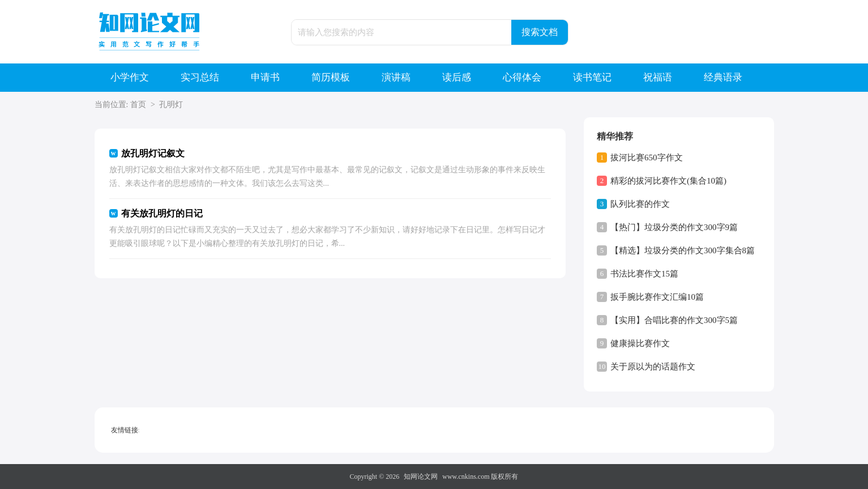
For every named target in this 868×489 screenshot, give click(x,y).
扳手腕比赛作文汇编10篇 (657, 297)
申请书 (265, 77)
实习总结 (200, 77)
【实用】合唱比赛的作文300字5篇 (674, 320)
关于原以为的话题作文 (653, 367)
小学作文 (130, 77)
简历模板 (331, 77)
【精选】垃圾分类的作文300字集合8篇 (683, 250)
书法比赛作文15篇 (644, 274)
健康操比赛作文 (640, 343)
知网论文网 (421, 477)
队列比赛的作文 (640, 204)
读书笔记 (592, 77)
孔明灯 (171, 105)
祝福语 (658, 77)
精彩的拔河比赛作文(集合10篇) (668, 181)
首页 (138, 105)
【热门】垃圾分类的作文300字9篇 (674, 227)
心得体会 (522, 77)
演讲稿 (396, 77)
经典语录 (723, 77)
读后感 (457, 77)
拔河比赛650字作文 (647, 158)
